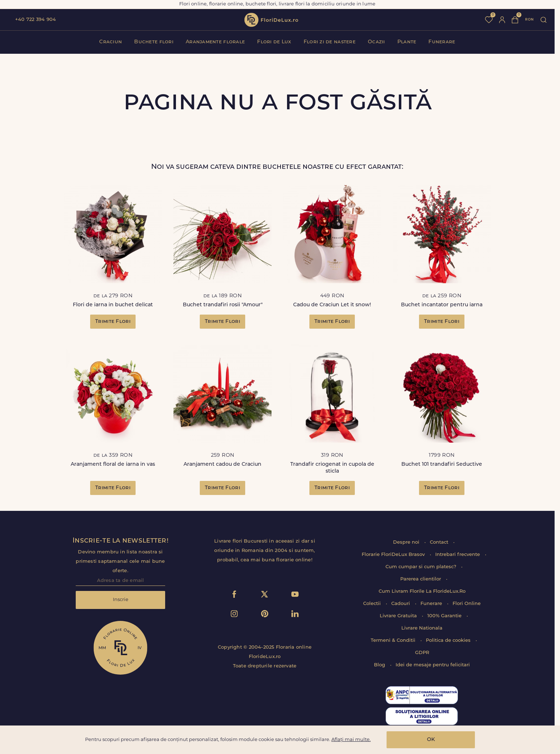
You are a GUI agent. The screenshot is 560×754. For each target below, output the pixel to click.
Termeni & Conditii (394, 641)
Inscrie (121, 600)
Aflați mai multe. (351, 740)
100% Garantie (445, 616)
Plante (407, 42)
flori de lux (271, 20)
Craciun (111, 42)
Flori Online (467, 604)
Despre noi (407, 542)
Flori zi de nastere (330, 42)
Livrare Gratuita (399, 616)
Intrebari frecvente (458, 555)
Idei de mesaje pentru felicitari (433, 665)
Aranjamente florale (215, 42)
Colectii (373, 604)
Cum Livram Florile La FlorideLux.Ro (422, 591)
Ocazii (376, 42)
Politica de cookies (449, 641)
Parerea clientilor (421, 579)
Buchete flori (154, 42)
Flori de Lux (274, 42)
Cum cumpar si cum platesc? (422, 567)
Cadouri (401, 604)
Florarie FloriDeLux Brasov (394, 555)
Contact (440, 542)
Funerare (442, 42)
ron (529, 20)
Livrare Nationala (422, 628)
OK (431, 740)
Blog (380, 665)
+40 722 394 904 (36, 20)
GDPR (422, 653)
